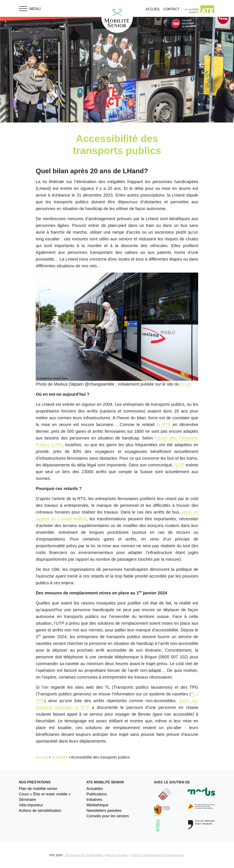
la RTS (164, 425)
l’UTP (179, 465)
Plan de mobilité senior (38, 789)
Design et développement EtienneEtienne (157, 855)
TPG (40, 701)
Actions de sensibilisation (40, 811)
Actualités (60, 757)
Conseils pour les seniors (108, 816)
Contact (171, 9)
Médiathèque (97, 805)
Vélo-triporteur (31, 805)
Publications (97, 794)
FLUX (186, 384)
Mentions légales (117, 855)
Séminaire (28, 800)
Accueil (153, 9)
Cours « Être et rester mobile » (45, 794)
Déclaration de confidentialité (84, 855)
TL (193, 694)
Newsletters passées (104, 811)
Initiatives (94, 800)
